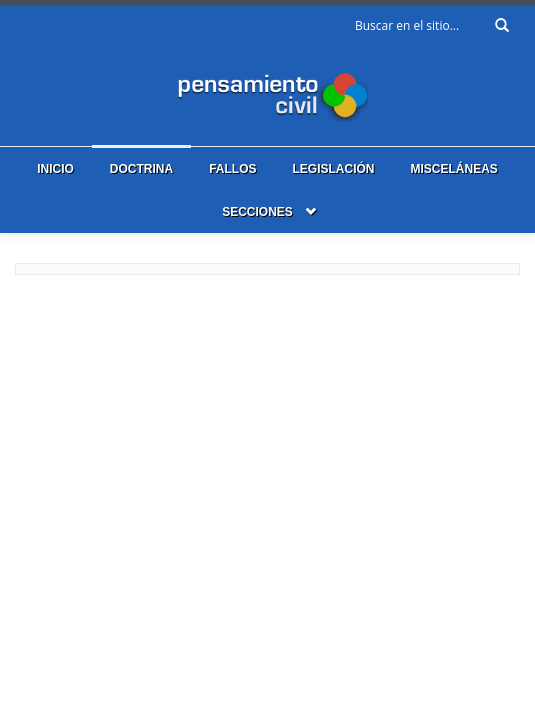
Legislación (333, 169)
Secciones (257, 212)
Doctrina (141, 169)
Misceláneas (454, 169)
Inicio (55, 169)
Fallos (232, 169)
